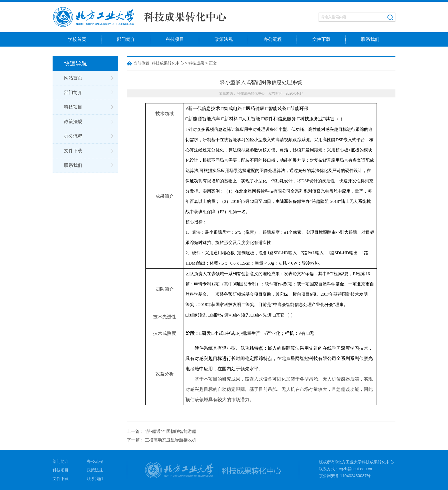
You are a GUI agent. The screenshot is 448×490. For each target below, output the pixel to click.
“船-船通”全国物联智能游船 (171, 431)
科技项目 (175, 39)
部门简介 (126, 39)
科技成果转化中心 (168, 63)
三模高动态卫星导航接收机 (171, 440)
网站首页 (73, 78)
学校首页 (77, 39)
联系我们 (370, 39)
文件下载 (321, 39)
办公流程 (273, 39)
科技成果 (196, 63)
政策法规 (224, 39)
